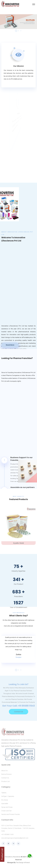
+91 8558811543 (7, 835)
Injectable (5, 804)
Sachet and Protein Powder (11, 815)
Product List (6, 782)
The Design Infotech (23, 862)
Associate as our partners (22, 487)
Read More (10, 345)
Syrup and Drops (7, 808)
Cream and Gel (6, 812)
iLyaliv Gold (19, 544)
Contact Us (19, 713)
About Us (4, 772)
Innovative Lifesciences (13, 857)
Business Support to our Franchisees (21, 459)
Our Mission (19, 66)
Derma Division (6, 775)
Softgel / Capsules (8, 797)
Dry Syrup (5, 801)
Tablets (4, 794)
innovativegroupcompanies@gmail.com (15, 839)
